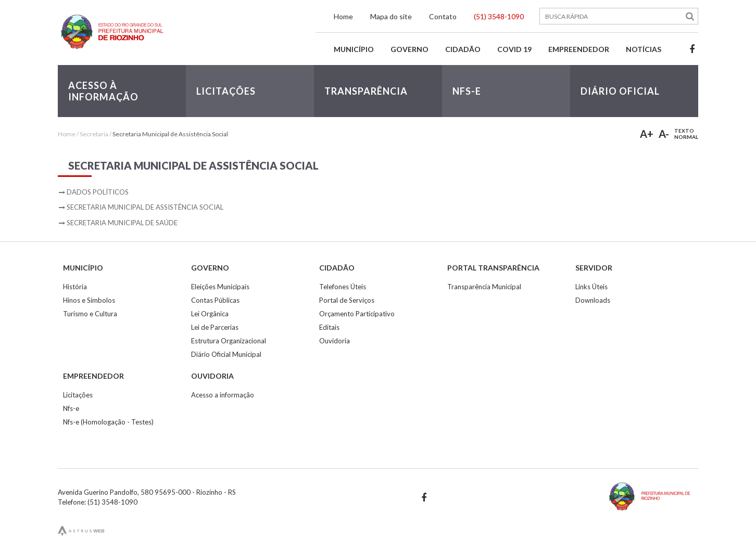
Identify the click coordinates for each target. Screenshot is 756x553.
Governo (410, 49)
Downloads (593, 300)
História (75, 287)
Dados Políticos (98, 192)
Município (354, 49)
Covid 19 (514, 49)
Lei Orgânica (210, 314)
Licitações (78, 395)
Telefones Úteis (343, 287)
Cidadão (463, 49)
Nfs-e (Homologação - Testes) (108, 422)
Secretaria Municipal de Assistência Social (170, 134)
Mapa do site (391, 16)
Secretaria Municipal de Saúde (122, 223)
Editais (329, 327)
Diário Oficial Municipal (226, 354)
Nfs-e (71, 408)
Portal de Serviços (347, 300)
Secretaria (94, 134)
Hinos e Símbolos (89, 300)
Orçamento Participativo (357, 314)
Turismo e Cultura (90, 314)
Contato (443, 16)
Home (343, 16)
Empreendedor (579, 49)
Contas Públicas (215, 300)
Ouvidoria (335, 341)
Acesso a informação (223, 395)
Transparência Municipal (484, 287)
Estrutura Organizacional (229, 341)
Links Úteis (591, 287)
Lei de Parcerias (215, 327)
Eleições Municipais (220, 287)
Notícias (644, 49)
